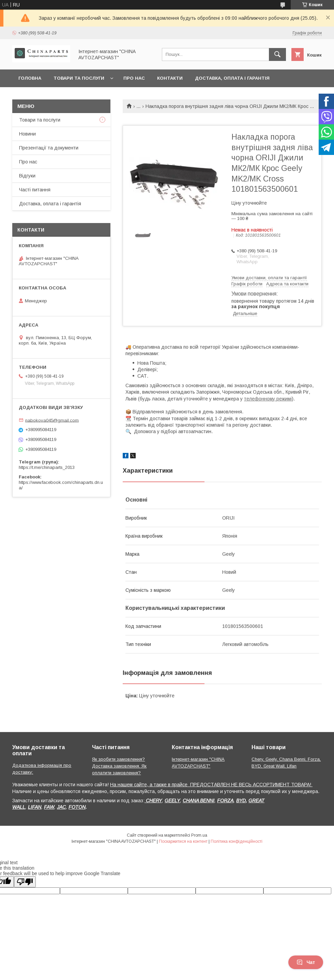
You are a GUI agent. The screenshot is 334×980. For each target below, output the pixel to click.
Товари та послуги (79, 78)
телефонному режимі (268, 399)
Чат (306, 962)
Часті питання (35, 190)
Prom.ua (199, 835)
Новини (27, 134)
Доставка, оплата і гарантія (232, 78)
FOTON (77, 807)
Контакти (170, 78)
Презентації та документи (49, 148)
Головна (30, 78)
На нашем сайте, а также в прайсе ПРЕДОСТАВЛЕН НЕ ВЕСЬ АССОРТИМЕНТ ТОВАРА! (211, 785)
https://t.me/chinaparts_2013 (47, 467)
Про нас (134, 78)
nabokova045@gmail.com (52, 420)
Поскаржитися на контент (183, 841)
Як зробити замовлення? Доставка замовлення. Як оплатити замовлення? (119, 766)
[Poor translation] (25, 882)
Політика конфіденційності (237, 841)
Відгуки (27, 176)
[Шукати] (277, 54)
